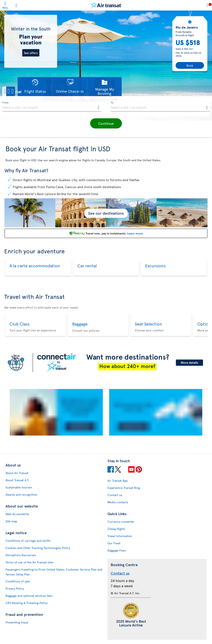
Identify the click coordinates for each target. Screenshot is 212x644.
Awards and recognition (21, 494)
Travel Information (120, 536)
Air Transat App (118, 481)
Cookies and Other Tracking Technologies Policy (38, 548)
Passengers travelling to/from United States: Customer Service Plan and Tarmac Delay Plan (54, 572)
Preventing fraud (17, 622)
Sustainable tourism (19, 487)
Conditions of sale (18, 581)
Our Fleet (114, 543)
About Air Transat (17, 473)
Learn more (135, 233)
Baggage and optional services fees (29, 596)
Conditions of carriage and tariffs (28, 541)
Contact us (115, 495)
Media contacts (118, 502)
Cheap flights (116, 529)
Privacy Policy (15, 588)
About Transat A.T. (17, 480)
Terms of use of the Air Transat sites (30, 562)
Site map (11, 521)
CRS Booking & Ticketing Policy (26, 603)
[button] (17, 91)
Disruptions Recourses (21, 555)
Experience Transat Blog (124, 488)
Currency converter (121, 522)
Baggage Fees (117, 550)
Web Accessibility (17, 514)
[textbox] (52, 107)
